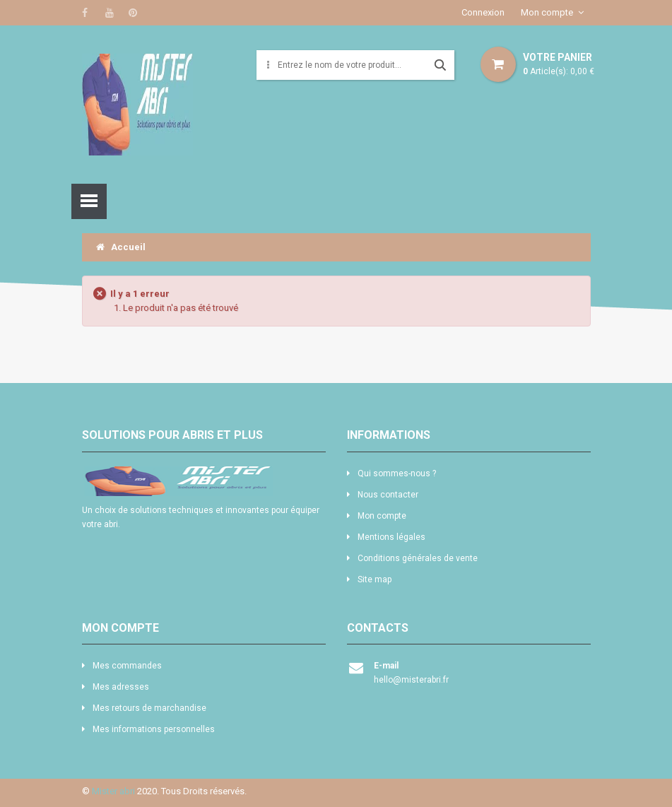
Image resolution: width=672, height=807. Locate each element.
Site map (375, 579)
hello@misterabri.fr (411, 680)
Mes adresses (121, 687)
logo (204, 481)
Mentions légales (391, 537)
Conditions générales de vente (418, 558)
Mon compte (547, 12)
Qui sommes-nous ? (397, 473)
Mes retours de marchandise (149, 708)
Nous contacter (388, 495)
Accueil (121, 247)
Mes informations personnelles (154, 729)
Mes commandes (127, 666)
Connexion (483, 12)
